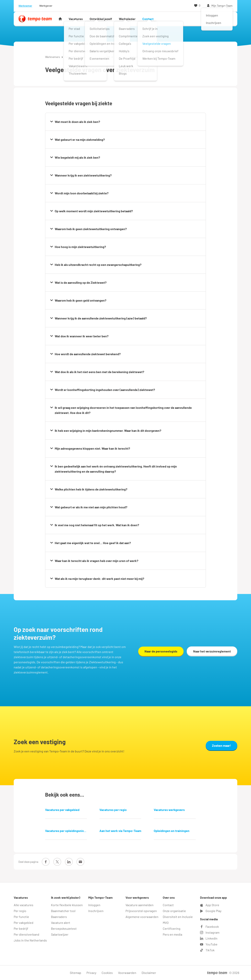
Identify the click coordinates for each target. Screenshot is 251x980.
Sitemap (75, 973)
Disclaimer (149, 973)
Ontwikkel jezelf (101, 19)
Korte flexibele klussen (67, 905)
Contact (148, 19)
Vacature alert (61, 923)
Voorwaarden (127, 973)
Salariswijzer (60, 934)
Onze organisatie (174, 911)
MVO (166, 923)
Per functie (21, 917)
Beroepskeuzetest (64, 928)
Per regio (20, 911)
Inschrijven (96, 911)
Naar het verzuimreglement (212, 651)
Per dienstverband (26, 934)
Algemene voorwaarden (142, 917)
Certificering (172, 928)
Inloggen (94, 905)
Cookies (107, 973)
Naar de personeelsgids (161, 651)
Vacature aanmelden (140, 905)
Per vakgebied (24, 923)
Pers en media (172, 934)
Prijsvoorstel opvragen (141, 911)
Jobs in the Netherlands (30, 940)
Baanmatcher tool (63, 911)
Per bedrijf (21, 928)
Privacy (91, 973)
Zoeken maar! (221, 745)
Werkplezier (127, 19)
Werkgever (46, 6)
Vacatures (76, 19)
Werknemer (25, 6)
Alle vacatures (24, 905)
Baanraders (59, 917)
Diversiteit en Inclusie (178, 917)
